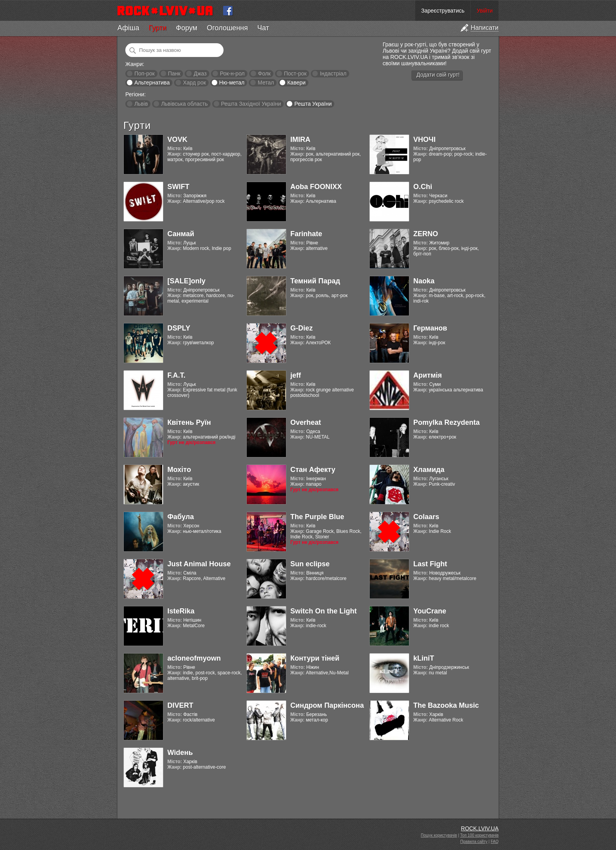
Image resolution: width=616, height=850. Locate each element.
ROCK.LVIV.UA (480, 828)
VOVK (177, 140)
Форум (187, 28)
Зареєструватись (443, 11)
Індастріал (333, 73)
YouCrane (430, 611)
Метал (266, 83)
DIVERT (180, 705)
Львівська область (184, 104)
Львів (141, 104)
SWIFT (178, 187)
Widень (180, 753)
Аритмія (428, 375)
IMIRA (300, 140)
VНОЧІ (424, 140)
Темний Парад (315, 281)
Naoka (424, 281)
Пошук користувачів (439, 835)
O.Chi (423, 187)
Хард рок (194, 83)
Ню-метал (232, 83)
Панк (174, 73)
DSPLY (179, 328)
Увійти (485, 11)
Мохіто (179, 470)
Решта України (313, 104)
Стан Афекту (313, 470)
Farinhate (306, 234)
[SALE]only (186, 281)
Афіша (128, 28)
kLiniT (424, 658)
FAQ (495, 842)
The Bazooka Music (446, 705)
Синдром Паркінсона (327, 705)
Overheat (306, 422)
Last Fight (430, 564)
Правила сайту (474, 842)
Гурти (157, 28)
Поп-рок (145, 73)
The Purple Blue (317, 517)
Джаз (200, 73)
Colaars (426, 517)
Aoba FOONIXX (316, 187)
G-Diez (302, 328)
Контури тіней (315, 658)
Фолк (264, 73)
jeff (296, 375)
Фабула (181, 517)
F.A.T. (176, 375)
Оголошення (227, 28)
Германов (430, 328)
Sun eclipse (310, 564)
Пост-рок (295, 73)
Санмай (181, 234)
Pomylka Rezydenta (446, 422)
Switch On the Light (324, 611)
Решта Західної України (251, 104)
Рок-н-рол (232, 73)
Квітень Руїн (189, 422)
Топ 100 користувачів (479, 835)
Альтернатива (152, 83)
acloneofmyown (194, 658)
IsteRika (181, 611)
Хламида (429, 470)
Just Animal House (199, 564)
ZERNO (426, 234)
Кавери (296, 83)
